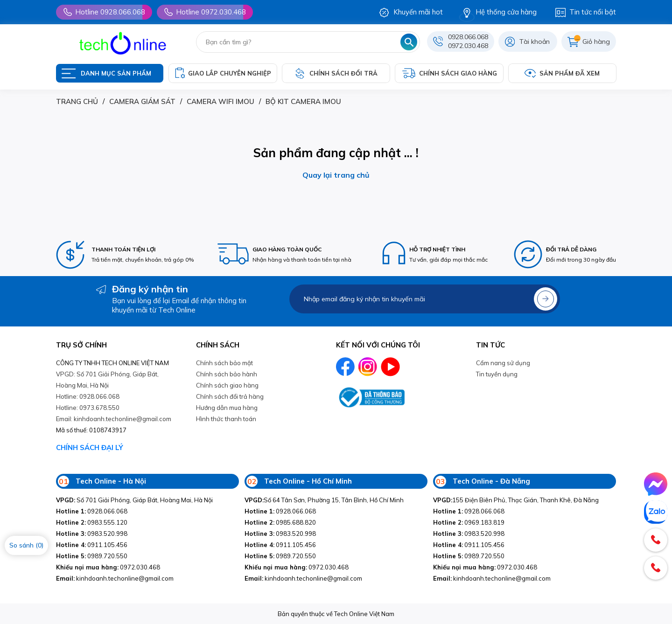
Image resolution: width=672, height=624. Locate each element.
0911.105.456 (92, 545)
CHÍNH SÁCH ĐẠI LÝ (90, 447)
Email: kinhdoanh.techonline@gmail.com (114, 419)
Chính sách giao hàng (227, 385)
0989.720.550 (92, 556)
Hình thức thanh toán (226, 419)
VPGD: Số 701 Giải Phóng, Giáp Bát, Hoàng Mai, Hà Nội (107, 380)
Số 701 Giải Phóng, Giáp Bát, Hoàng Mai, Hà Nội (134, 500)
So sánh (26, 545)
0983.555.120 (92, 522)
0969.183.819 (469, 522)
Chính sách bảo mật (224, 363)
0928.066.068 (468, 37)
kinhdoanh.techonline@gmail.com (115, 578)
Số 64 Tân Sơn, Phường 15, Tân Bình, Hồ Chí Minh (324, 500)
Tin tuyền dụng (497, 374)
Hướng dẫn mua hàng (227, 408)
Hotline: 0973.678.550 (88, 408)
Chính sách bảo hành (227, 374)
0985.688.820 (280, 522)
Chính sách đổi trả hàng (230, 396)
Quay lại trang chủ (336, 175)
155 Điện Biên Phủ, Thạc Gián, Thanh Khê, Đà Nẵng (516, 500)
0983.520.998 (92, 534)
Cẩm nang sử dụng (503, 363)
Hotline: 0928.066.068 (88, 396)
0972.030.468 (468, 46)
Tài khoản (535, 42)
